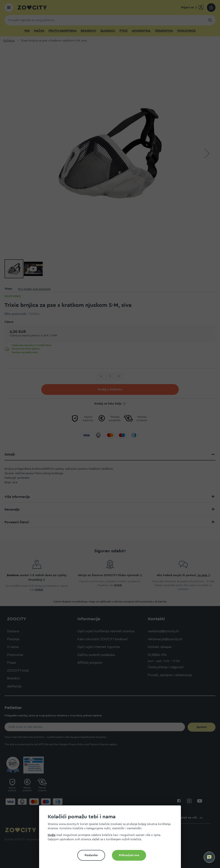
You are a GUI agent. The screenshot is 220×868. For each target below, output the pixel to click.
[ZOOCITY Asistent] (209, 857)
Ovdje (52, 835)
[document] (112, 838)
